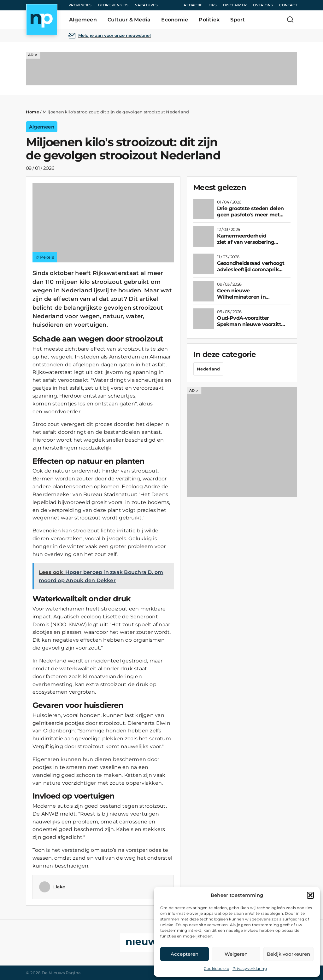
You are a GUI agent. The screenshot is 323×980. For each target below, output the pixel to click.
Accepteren (185, 954)
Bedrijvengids (113, 5)
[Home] (42, 20)
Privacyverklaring (250, 969)
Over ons (263, 5)
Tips (213, 5)
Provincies (80, 5)
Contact (288, 5)
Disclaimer (235, 5)
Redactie (193, 5)
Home (32, 112)
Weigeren (236, 954)
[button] (310, 895)
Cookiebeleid (217, 969)
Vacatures (146, 5)
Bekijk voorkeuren (288, 954)
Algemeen (42, 127)
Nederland (208, 369)
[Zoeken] (290, 20)
